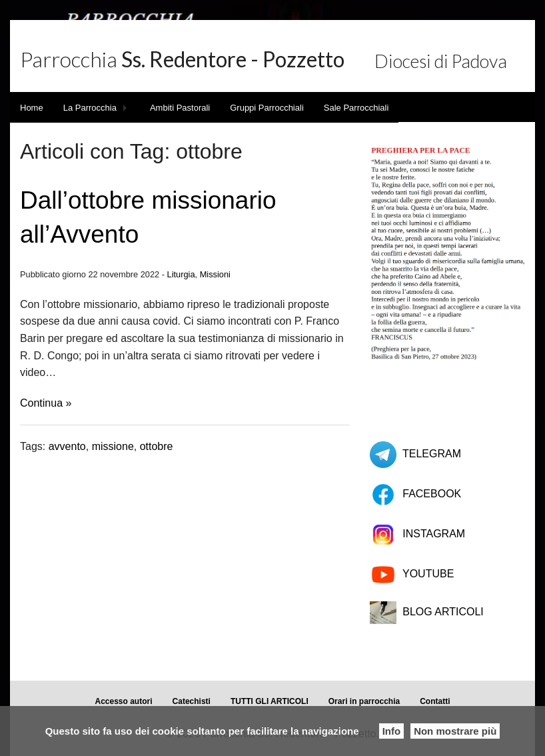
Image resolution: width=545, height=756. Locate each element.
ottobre (157, 446)
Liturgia (181, 274)
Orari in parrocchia (364, 701)
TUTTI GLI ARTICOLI (270, 701)
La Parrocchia (90, 108)
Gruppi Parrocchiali (267, 108)
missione (113, 446)
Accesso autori (124, 701)
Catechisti (192, 701)
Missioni (215, 274)
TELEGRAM (432, 454)
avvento (67, 446)
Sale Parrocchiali (356, 108)
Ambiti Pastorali (180, 108)
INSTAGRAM (434, 534)
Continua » (46, 403)
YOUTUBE (428, 574)
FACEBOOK (432, 494)
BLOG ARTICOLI (443, 612)
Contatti (435, 701)
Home (32, 108)
